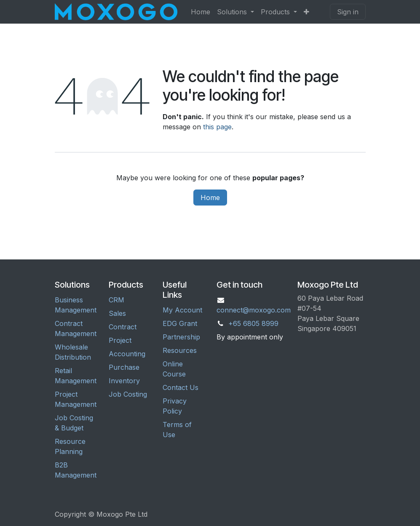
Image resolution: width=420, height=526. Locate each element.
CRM (116, 300)
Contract (123, 327)
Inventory (124, 381)
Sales (117, 313)
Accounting (127, 354)
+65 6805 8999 (253, 323)
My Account (182, 310)
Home (210, 198)
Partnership (181, 337)
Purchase (124, 367)
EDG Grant (180, 323)
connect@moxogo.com (254, 310)
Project (120, 340)
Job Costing (128, 394)
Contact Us (181, 387)
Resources (180, 350)
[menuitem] (201, 12)
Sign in (348, 12)
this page (217, 127)
